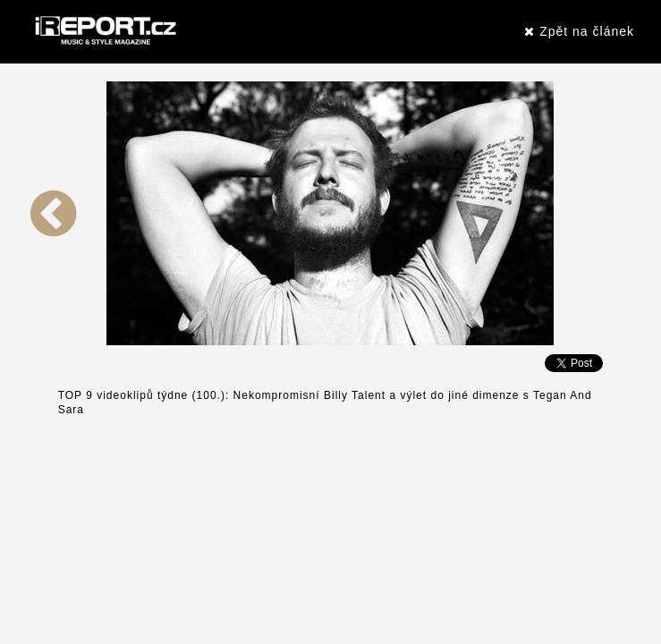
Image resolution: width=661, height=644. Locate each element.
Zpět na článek (579, 31)
